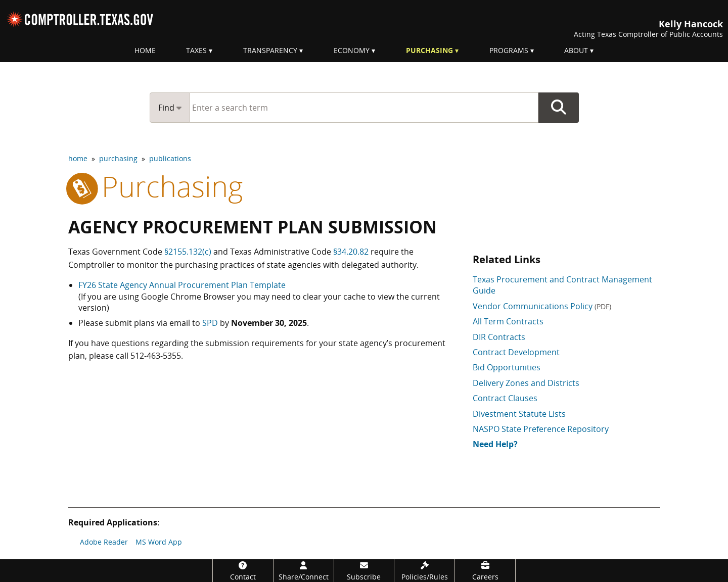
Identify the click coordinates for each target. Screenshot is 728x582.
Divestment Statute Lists (519, 414)
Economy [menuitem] (352, 50)
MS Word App (159, 542)
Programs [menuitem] (509, 50)
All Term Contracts (508, 321)
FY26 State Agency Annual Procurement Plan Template (182, 285)
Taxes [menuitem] (196, 50)
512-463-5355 (156, 356)
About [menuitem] (576, 50)
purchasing (118, 158)
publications (170, 158)
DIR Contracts (499, 337)
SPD (210, 323)
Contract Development (516, 352)
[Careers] (485, 571)
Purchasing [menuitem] (429, 50)
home (78, 158)
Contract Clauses (505, 398)
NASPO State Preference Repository (541, 429)
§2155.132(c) (188, 252)
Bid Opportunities (507, 367)
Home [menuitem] (145, 50)
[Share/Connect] (304, 571)
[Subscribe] (364, 571)
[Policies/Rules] (424, 571)
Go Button (559, 108)
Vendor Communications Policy (542, 306)
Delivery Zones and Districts (526, 383)
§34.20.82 (351, 252)
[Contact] (243, 571)
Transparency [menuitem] (270, 50)
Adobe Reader (104, 542)
